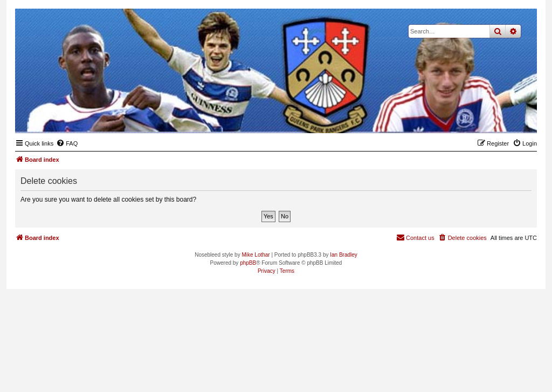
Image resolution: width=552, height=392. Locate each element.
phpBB (248, 263)
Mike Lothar (256, 255)
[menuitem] (67, 143)
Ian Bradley (344, 255)
